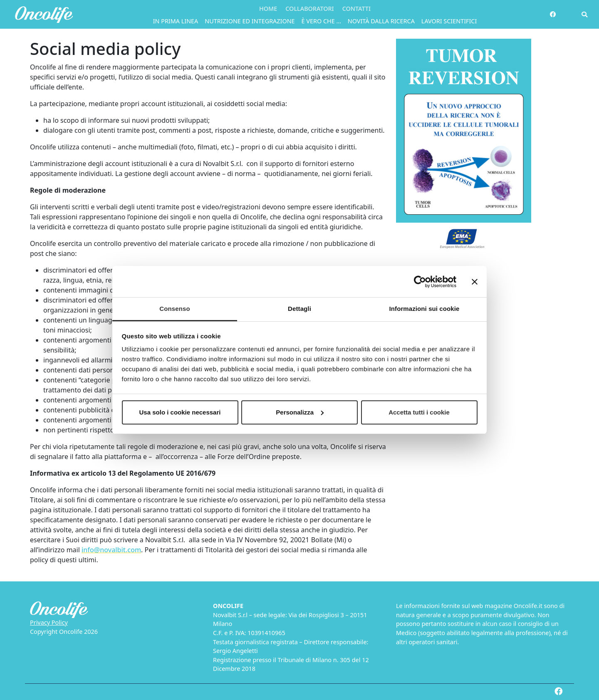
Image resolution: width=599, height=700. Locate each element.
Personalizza (300, 412)
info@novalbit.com (111, 550)
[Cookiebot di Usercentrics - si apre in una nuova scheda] (420, 282)
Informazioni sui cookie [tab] (424, 309)
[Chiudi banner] (475, 282)
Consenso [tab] (175, 309)
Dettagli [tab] (299, 309)
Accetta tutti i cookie (419, 412)
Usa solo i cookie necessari (180, 412)
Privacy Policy (49, 622)
